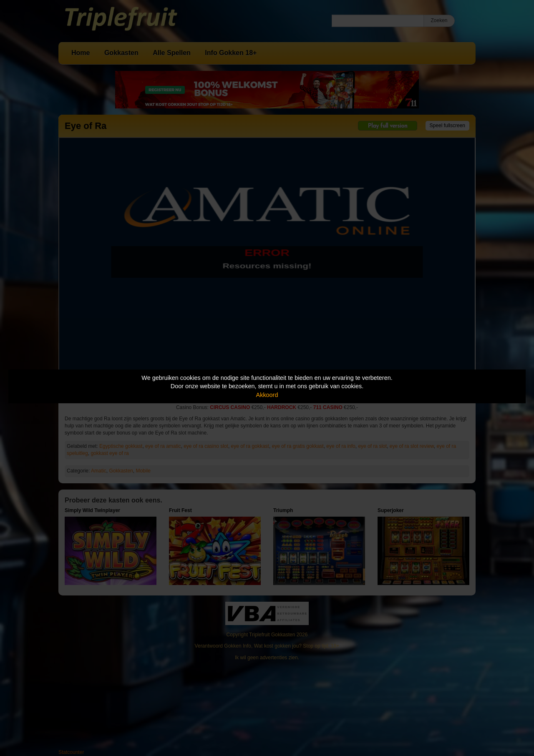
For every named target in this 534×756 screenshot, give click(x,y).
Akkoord (267, 395)
